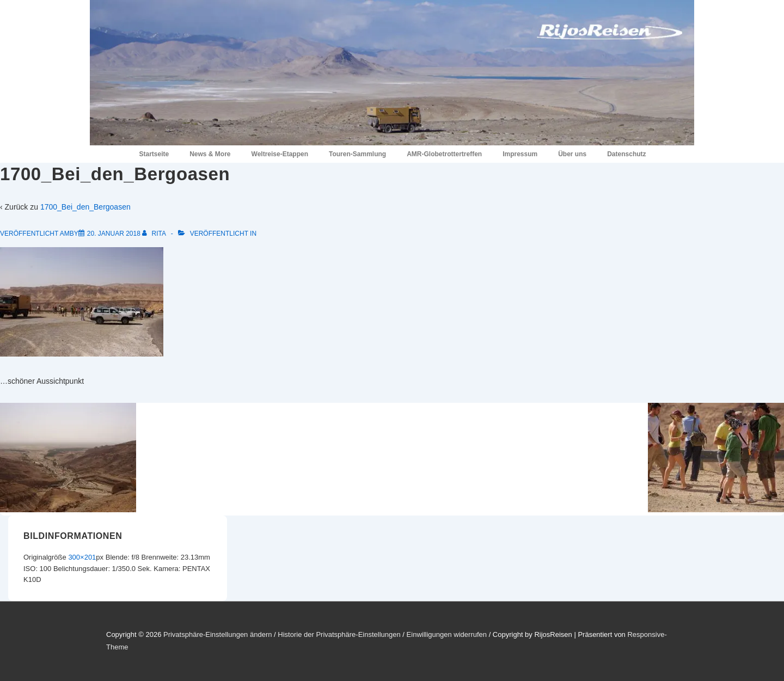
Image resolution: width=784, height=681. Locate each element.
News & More (210, 154)
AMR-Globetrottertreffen (444, 154)
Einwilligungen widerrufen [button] (447, 634)
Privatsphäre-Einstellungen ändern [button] (218, 634)
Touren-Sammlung (357, 154)
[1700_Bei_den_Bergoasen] (114, 234)
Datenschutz (626, 154)
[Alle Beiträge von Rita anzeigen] (155, 234)
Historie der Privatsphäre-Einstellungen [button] (339, 634)
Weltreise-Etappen (280, 154)
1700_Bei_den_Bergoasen (85, 207)
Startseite (154, 154)
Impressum (520, 154)
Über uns (572, 154)
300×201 (82, 557)
